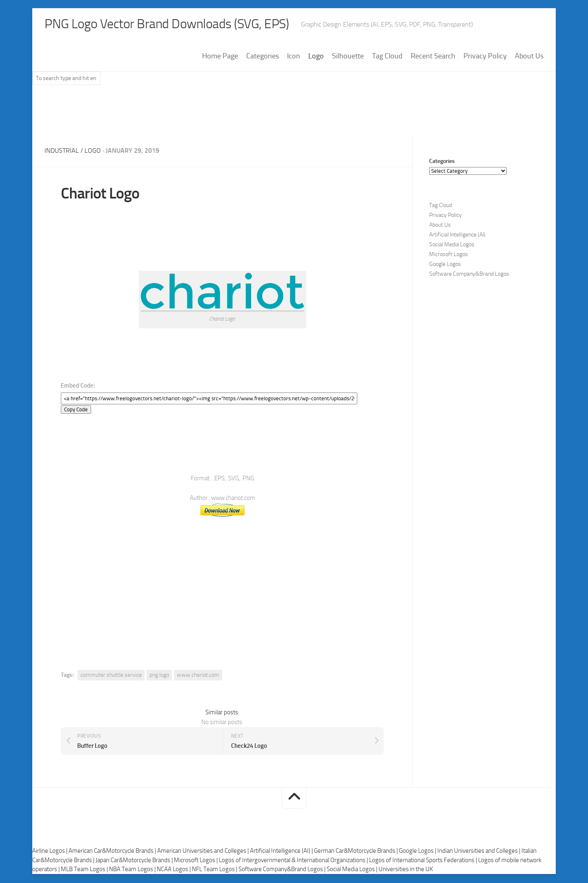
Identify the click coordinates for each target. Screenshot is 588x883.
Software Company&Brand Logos (469, 275)
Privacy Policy (485, 57)
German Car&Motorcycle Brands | (356, 852)
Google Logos (445, 265)
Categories (263, 57)
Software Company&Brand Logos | (283, 870)
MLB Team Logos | (85, 870)
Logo (316, 57)
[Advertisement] (294, 114)
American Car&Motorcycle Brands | (113, 852)
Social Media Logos (452, 245)
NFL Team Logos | (215, 870)
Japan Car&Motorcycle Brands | (135, 861)
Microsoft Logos (449, 255)
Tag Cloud (387, 57)
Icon (294, 57)
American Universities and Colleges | (204, 852)
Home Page (220, 57)
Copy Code (76, 410)
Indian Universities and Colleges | (479, 852)
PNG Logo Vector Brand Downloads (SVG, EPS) (182, 25)
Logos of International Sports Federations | (424, 861)
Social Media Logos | (353, 870)
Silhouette (348, 57)
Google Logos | (418, 852)
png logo (159, 676)
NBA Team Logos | (133, 870)
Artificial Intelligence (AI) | (282, 852)
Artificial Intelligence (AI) (457, 235)
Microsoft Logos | (196, 861)
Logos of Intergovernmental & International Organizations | (294, 861)
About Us (529, 57)
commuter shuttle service (111, 676)
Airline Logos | (50, 852)
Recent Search (433, 57)
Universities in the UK (406, 870)
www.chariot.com (198, 676)
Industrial (62, 151)
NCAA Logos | (174, 870)
